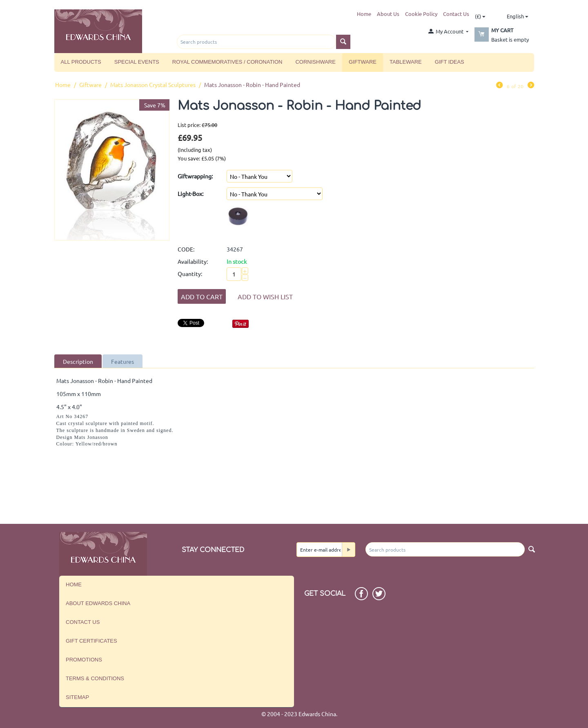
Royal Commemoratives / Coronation (227, 62)
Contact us (83, 622)
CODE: (186, 249)
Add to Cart (202, 296)
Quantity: (190, 274)
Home (364, 14)
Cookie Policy (421, 14)
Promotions (84, 660)
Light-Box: (190, 194)
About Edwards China (98, 603)
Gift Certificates (91, 641)
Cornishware (315, 62)
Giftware (363, 62)
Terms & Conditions (95, 678)
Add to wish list (265, 296)
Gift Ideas (450, 62)
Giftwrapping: (195, 176)
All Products (81, 62)
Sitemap (77, 697)
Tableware (406, 62)
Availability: (193, 261)
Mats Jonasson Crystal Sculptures (153, 85)
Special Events (137, 62)
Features (122, 361)
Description (78, 361)
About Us (388, 14)
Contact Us (456, 14)
